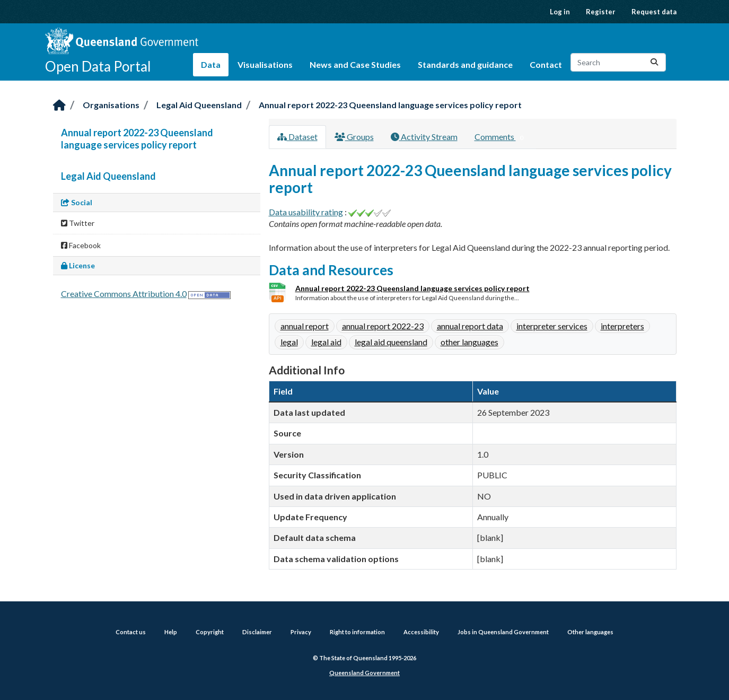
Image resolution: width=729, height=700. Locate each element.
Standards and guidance (465, 64)
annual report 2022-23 (383, 326)
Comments (501, 137)
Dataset (297, 137)
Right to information (357, 632)
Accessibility (421, 632)
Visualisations (265, 64)
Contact (546, 64)
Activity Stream (424, 137)
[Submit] (654, 62)
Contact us (131, 632)
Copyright (210, 632)
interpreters (622, 326)
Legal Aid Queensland (199, 105)
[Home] (59, 106)
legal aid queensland (391, 342)
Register (601, 12)
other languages (469, 342)
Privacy (301, 632)
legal (289, 342)
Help (171, 632)
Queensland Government (364, 673)
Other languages (590, 632)
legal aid (326, 342)
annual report (305, 326)
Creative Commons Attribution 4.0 (124, 294)
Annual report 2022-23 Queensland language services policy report (390, 105)
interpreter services (552, 326)
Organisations (111, 105)
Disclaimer (257, 632)
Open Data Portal (98, 66)
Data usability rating (306, 212)
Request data (654, 12)
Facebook (81, 245)
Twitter (78, 223)
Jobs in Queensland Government (503, 632)
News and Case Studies (355, 64)
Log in (560, 12)
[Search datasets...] (618, 62)
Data (211, 64)
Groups (354, 137)
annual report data (470, 326)
